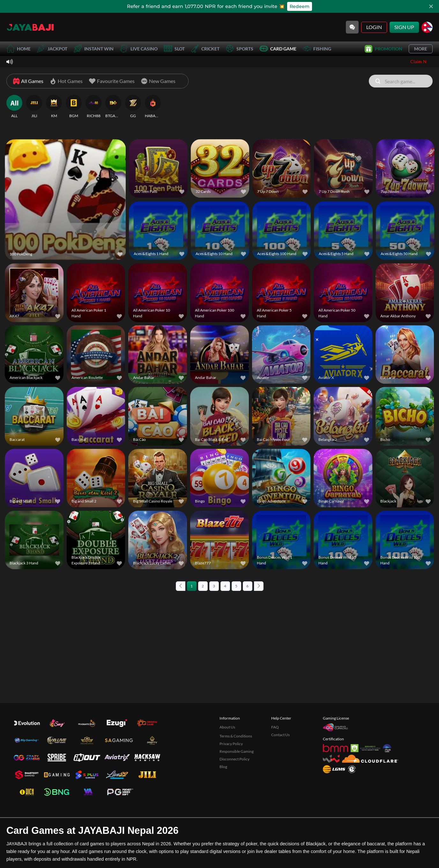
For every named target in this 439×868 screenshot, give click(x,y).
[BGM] (74, 107)
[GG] (133, 107)
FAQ (275, 763)
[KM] (54, 107)
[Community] (352, 27)
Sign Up (404, 27)
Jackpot (52, 49)
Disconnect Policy (234, 795)
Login (374, 27)
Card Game (278, 49)
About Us (227, 763)
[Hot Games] (66, 81)
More (421, 49)
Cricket (205, 49)
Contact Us (280, 771)
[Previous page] (181, 586)
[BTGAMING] (113, 107)
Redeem (300, 6)
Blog (223, 803)
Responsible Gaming (237, 787)
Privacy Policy (231, 780)
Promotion (383, 49)
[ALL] (14, 107)
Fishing (317, 49)
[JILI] (34, 107)
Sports (240, 49)
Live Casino (139, 49)
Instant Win (94, 49)
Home (19, 49)
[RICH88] (93, 107)
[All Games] (28, 81)
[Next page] (259, 586)
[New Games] (158, 81)
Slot (174, 49)
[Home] (30, 27)
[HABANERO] (153, 107)
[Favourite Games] (112, 81)
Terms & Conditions (236, 772)
